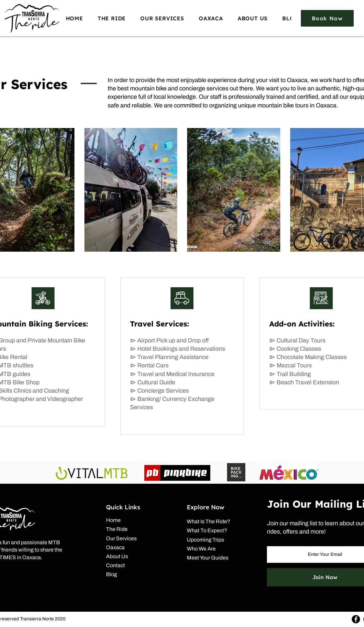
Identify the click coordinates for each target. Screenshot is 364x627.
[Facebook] (356, 619)
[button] (112, 18)
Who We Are (201, 549)
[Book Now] (327, 18)
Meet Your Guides (208, 558)
